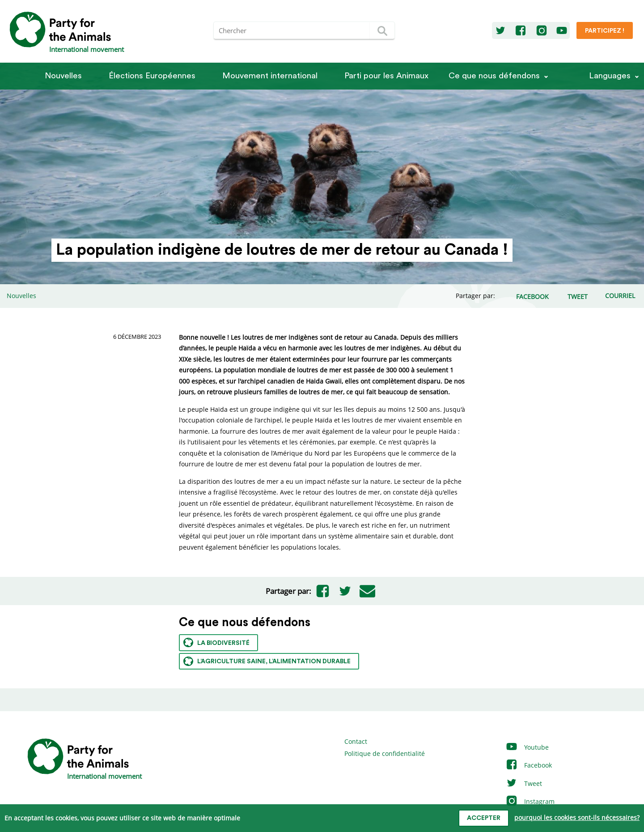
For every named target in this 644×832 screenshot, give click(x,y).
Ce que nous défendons (494, 76)
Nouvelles (63, 76)
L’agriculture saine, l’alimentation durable (267, 661)
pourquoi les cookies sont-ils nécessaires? (577, 817)
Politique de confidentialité (385, 753)
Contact (356, 741)
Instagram (530, 801)
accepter (484, 818)
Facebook (529, 765)
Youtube (527, 747)
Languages (610, 76)
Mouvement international (270, 76)
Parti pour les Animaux (386, 76)
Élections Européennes (152, 76)
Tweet (524, 783)
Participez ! (605, 31)
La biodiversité (216, 642)
